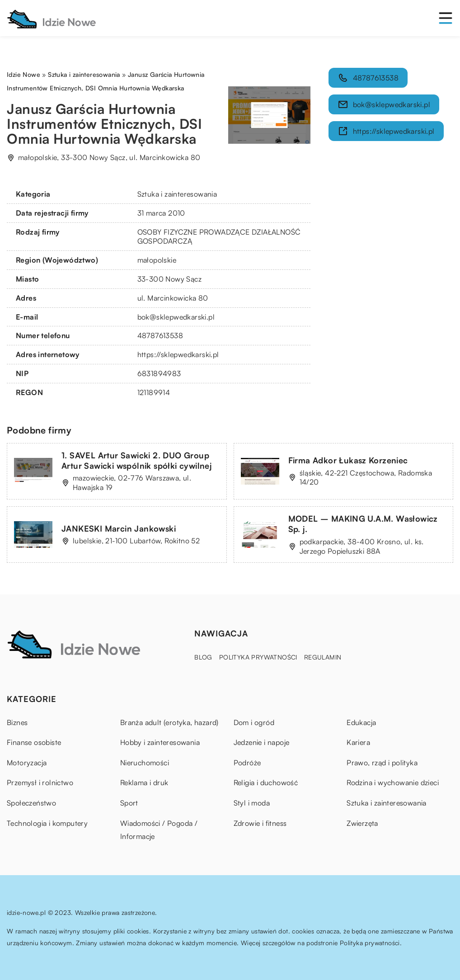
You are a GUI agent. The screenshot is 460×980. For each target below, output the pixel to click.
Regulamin (323, 657)
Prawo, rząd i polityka (382, 763)
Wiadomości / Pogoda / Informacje (159, 830)
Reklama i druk (144, 782)
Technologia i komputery (47, 823)
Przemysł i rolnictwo (40, 782)
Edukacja (361, 722)
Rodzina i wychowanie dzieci (393, 782)
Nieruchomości (145, 763)
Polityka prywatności (258, 657)
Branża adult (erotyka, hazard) (169, 722)
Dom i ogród (254, 722)
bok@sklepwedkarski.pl (176, 317)
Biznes (17, 722)
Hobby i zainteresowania (160, 742)
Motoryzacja (27, 763)
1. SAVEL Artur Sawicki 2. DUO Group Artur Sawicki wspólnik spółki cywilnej (136, 460)
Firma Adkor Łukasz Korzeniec (348, 460)
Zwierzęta (362, 823)
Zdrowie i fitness (260, 823)
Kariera (358, 742)
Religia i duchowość (266, 782)
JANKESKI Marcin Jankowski (119, 528)
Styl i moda (252, 803)
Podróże (247, 763)
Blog (203, 657)
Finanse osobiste (34, 742)
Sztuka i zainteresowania (177, 194)
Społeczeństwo (31, 803)
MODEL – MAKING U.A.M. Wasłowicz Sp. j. (363, 524)
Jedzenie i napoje (262, 742)
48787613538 (160, 335)
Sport (129, 803)
